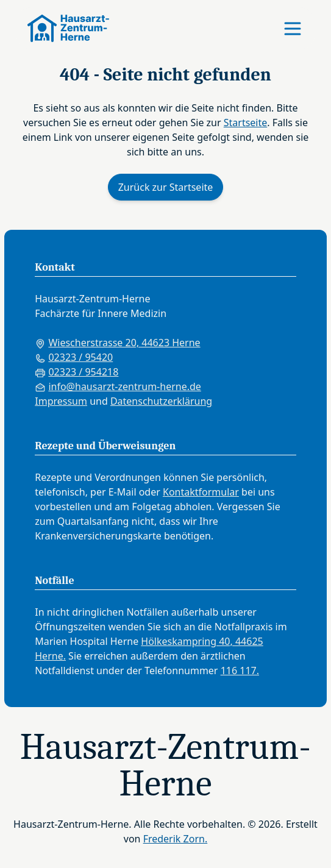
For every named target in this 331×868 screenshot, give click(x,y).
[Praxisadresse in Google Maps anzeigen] (165, 343)
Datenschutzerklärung (161, 401)
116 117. (240, 671)
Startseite (246, 123)
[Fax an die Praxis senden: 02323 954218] (165, 372)
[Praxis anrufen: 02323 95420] (165, 357)
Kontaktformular (201, 492)
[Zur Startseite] (63, 28)
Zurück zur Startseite (166, 187)
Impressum (61, 401)
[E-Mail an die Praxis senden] (165, 386)
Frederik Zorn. (176, 839)
